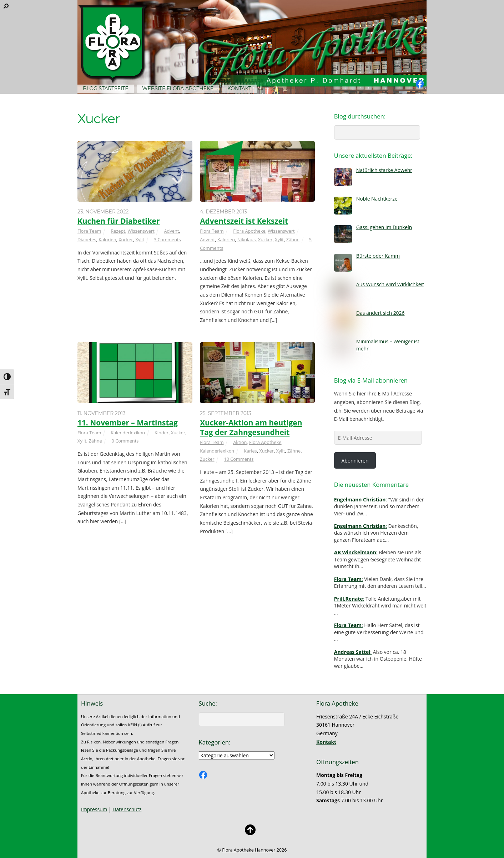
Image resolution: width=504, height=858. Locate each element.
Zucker (207, 459)
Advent (171, 231)
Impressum (94, 809)
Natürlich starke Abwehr (384, 170)
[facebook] (420, 84)
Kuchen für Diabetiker (119, 221)
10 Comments (239, 459)
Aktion (240, 442)
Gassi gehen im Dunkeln (384, 227)
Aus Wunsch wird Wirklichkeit (390, 284)
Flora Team (89, 231)
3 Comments (167, 239)
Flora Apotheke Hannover (249, 850)
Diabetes (87, 239)
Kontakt (239, 89)
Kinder (162, 433)
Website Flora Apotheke (178, 89)
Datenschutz (127, 809)
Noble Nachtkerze (377, 199)
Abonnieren (355, 461)
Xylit (140, 239)
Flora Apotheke (249, 231)
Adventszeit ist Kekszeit (244, 221)
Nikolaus (247, 239)
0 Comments (125, 441)
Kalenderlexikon (128, 433)
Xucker (126, 239)
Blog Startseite (106, 89)
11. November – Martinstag (128, 423)
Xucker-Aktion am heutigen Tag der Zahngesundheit (251, 427)
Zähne (293, 239)
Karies (250, 451)
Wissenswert (141, 231)
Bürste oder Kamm (378, 256)
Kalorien (107, 239)
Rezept (118, 231)
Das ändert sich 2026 (380, 313)
